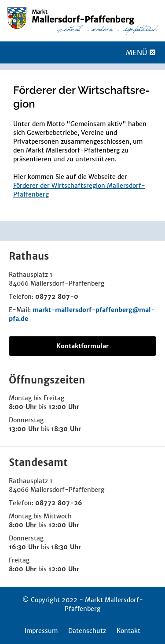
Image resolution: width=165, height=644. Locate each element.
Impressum (41, 631)
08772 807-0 (57, 297)
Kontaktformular (82, 346)
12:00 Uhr (64, 407)
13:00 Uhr (24, 429)
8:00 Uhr (23, 407)
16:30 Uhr (24, 547)
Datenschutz (87, 631)
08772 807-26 (59, 503)
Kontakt (128, 631)
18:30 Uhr (66, 429)
